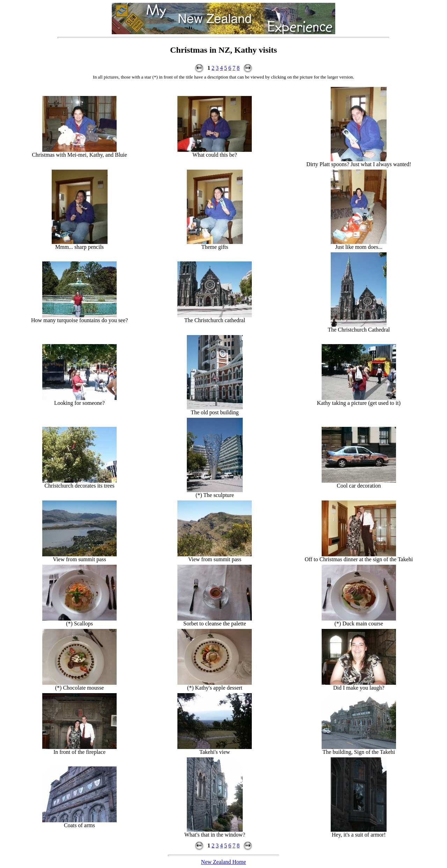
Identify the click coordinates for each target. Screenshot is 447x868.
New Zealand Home (224, 862)
